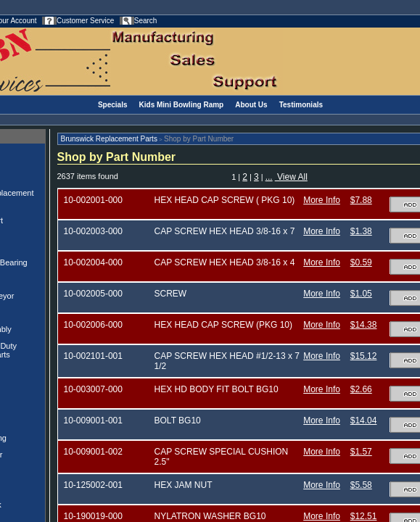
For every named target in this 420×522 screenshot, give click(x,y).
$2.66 (361, 389)
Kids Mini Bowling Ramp (182, 105)
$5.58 (361, 485)
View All (291, 177)
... (269, 177)
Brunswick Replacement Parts (109, 139)
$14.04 (364, 420)
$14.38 (364, 325)
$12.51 (364, 516)
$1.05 (361, 294)
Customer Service (85, 21)
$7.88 (361, 200)
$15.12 (364, 356)
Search (146, 21)
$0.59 (361, 262)
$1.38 (361, 231)
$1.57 (361, 452)
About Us (251, 105)
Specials (113, 105)
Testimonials (301, 105)
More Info (322, 200)
